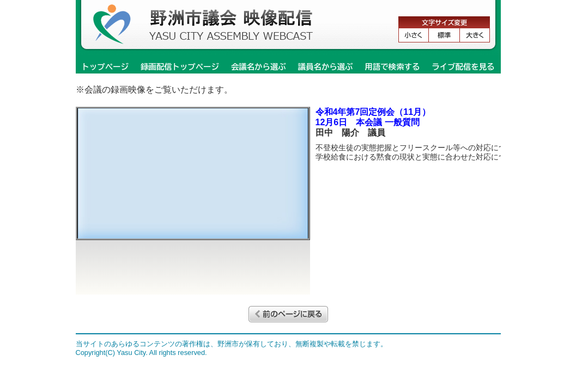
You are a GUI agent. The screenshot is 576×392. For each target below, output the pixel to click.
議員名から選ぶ (326, 67)
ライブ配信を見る (463, 67)
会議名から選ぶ (259, 67)
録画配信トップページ (180, 67)
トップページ (105, 67)
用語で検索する (393, 67)
